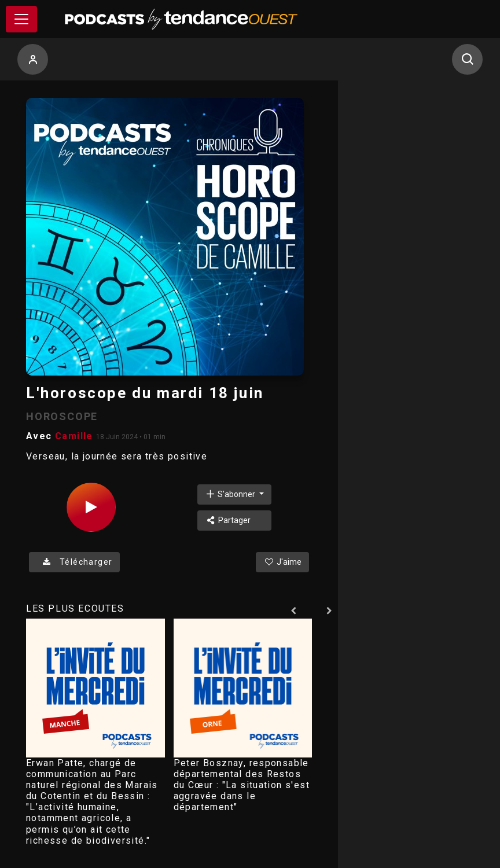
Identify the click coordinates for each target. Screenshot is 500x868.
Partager (228, 520)
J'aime (282, 562)
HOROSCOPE (62, 416)
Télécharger (74, 562)
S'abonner (231, 494)
